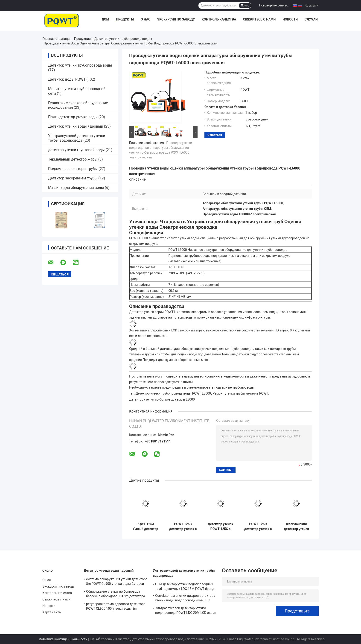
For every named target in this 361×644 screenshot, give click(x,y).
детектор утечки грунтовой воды (76, 150)
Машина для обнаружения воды (76, 188)
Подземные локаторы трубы (73, 169)
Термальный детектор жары (73, 159)
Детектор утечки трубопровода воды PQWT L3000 (173, 393)
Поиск (245, 6)
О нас (146, 19)
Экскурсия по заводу (176, 19)
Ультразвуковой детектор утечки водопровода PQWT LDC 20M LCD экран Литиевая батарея (186, 611)
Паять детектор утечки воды (73, 117)
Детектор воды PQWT (67, 79)
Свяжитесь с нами (259, 19)
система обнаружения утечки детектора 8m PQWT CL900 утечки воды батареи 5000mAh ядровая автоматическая (117, 582)
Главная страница (56, 39)
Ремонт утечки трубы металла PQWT (240, 393)
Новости (290, 19)
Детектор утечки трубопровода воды (122, 39)
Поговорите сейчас (274, 5)
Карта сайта (52, 612)
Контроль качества (219, 19)
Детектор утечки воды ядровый (76, 126)
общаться (215, 135)
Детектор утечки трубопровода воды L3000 (162, 399)
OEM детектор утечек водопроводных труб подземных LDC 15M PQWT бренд (185, 586)
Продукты (125, 19)
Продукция (82, 39)
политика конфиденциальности (63, 639)
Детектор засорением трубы (73, 178)
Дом (105, 19)
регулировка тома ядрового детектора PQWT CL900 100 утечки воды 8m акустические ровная (116, 607)
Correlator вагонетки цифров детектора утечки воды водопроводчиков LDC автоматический (185, 599)
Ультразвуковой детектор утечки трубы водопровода (77, 138)
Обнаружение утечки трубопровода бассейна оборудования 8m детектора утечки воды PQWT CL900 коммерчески (116, 594)
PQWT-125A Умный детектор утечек (145, 527)
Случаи (311, 19)
